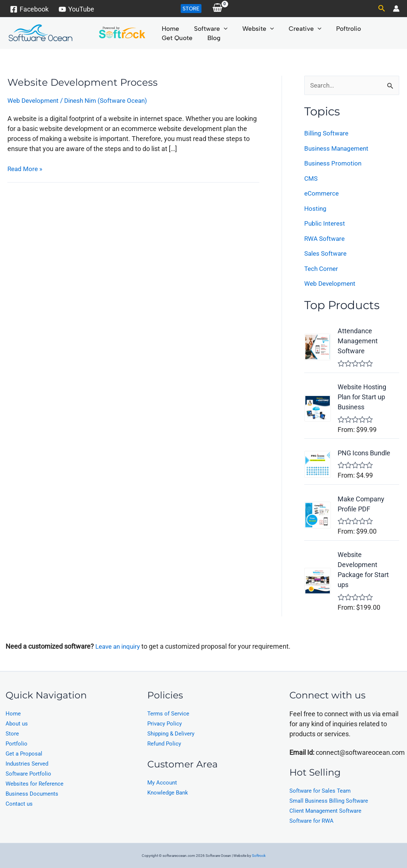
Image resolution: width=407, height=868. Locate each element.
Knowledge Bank (168, 793)
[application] (217, 29)
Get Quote (366, 29)
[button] (191, 9)
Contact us (19, 804)
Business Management (338, 149)
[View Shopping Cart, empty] (217, 9)
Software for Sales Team (320, 791)
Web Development (35, 100)
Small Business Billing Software (329, 801)
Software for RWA (311, 821)
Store (12, 734)
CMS (311, 179)
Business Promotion (334, 163)
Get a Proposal (24, 754)
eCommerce (323, 194)
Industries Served (27, 764)
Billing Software (327, 133)
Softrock (259, 856)
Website (246, 29)
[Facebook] (29, 9)
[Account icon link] (396, 9)
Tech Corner (322, 269)
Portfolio (17, 744)
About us (17, 724)
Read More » (26, 168)
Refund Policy (164, 744)
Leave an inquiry (120, 646)
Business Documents (32, 794)
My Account (162, 783)
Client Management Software (325, 811)
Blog (166, 38)
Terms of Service (168, 714)
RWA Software (326, 239)
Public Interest (325, 224)
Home (168, 29)
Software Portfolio (28, 774)
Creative (289, 29)
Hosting (316, 209)
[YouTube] (76, 9)
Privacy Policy (165, 724)
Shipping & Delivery (171, 734)
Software (204, 29)
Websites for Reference (35, 784)
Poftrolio (327, 29)
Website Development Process (84, 82)
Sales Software (327, 254)
